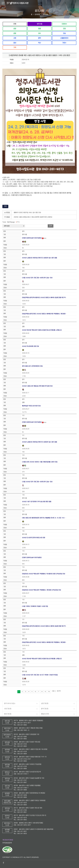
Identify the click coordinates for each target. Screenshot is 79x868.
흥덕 (39, 38)
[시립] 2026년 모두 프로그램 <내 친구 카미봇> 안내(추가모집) (40, 675)
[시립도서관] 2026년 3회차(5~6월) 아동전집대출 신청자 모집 (40, 462)
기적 (15, 47)
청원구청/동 (8, 714)
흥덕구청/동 (45, 709)
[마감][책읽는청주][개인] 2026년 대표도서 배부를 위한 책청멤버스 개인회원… (44, 314)
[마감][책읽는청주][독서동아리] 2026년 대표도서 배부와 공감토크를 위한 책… (44, 298)
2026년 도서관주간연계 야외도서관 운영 (34, 538)
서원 (15, 38)
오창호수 (64, 24)
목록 (5, 206)
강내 (15, 43)
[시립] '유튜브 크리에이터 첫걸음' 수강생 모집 (35, 606)
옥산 (39, 43)
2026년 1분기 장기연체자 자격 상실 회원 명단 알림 (37, 502)
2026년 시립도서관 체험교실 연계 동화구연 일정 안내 (37, 386)
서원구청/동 (8, 709)
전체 (15, 24)
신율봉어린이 (64, 38)
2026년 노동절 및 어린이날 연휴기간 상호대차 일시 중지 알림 (39, 258)
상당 (15, 29)
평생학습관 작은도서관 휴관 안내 (31, 406)
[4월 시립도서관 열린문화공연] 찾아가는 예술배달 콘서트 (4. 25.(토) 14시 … (44, 518)
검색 (51, 226)
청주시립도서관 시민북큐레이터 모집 (32, 366)
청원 (39, 29)
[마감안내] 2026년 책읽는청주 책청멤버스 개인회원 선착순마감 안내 (41, 590)
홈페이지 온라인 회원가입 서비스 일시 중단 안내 (27, 213)
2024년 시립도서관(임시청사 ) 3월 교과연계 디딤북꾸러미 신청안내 (33, 217)
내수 (39, 33)
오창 (64, 29)
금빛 (15, 33)
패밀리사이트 (45, 714)
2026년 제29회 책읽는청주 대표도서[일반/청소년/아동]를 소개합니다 (42, 330)
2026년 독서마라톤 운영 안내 (30, 346)
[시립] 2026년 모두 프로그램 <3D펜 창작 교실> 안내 (37, 278)
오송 (64, 33)
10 (49, 692)
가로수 (64, 43)
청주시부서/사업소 (10, 704)
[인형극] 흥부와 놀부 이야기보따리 (32, 238)
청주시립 (39, 24)
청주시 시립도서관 (43, 3)
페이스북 (3, 863)
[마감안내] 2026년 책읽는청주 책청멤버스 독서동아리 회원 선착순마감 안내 (44, 574)
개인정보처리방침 (8, 840)
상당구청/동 (45, 704)
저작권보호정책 (7, 843)
